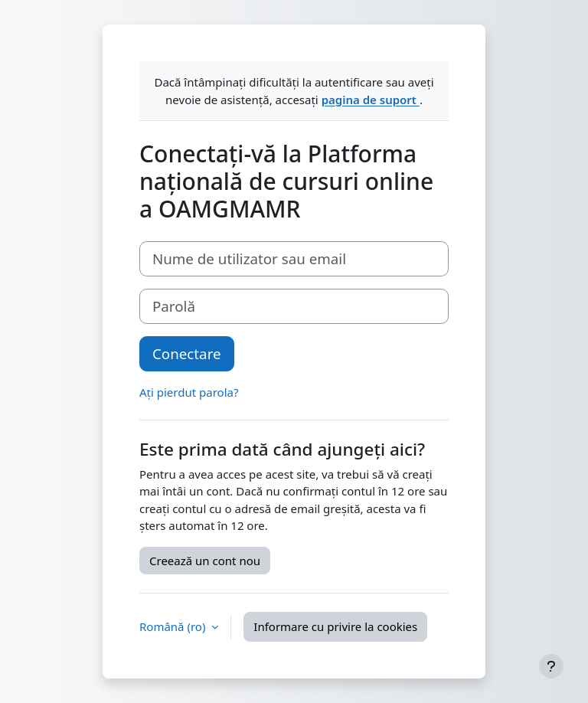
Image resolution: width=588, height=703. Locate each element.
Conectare (187, 353)
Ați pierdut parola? (189, 392)
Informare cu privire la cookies (335, 626)
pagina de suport (371, 100)
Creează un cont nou (205, 561)
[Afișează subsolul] (551, 666)
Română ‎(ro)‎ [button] (174, 626)
